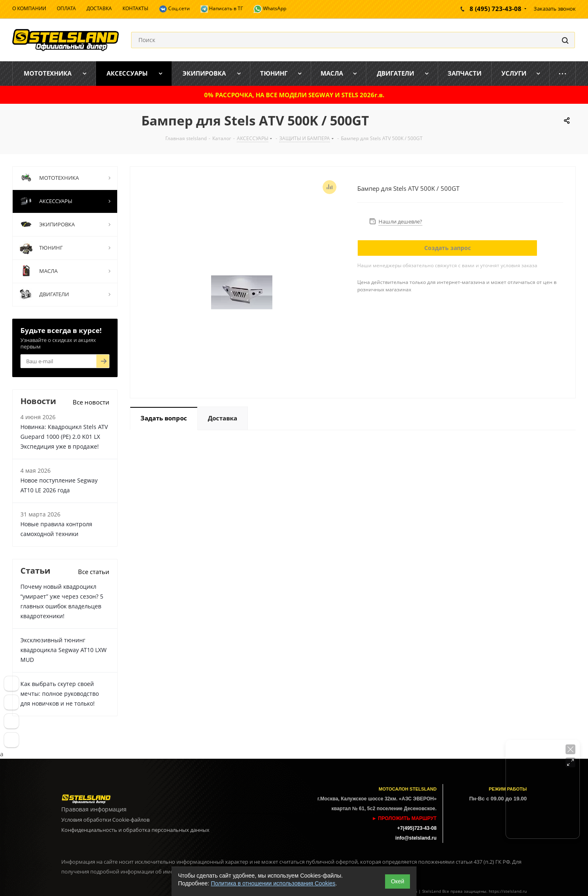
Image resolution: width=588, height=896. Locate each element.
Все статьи (94, 572)
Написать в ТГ (222, 9)
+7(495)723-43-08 (417, 828)
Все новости (91, 402)
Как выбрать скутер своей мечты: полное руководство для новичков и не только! (60, 694)
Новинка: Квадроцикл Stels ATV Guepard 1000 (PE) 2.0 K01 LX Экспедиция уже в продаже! (64, 437)
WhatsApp (270, 9)
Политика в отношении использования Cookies (273, 883)
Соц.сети (174, 9)
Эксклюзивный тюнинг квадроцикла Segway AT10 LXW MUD (63, 650)
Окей (398, 881)
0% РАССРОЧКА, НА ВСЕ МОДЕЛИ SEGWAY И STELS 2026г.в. (294, 95)
